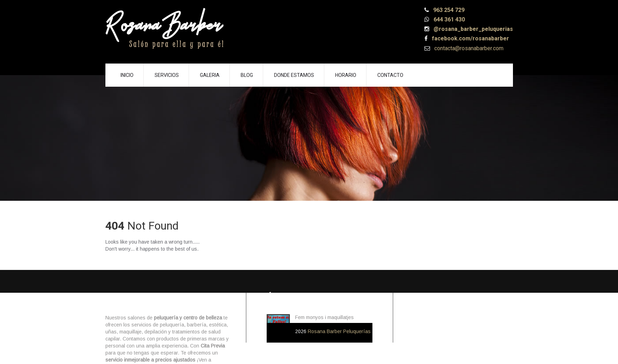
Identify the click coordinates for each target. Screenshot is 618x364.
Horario (346, 75)
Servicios (167, 75)
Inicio (127, 75)
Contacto (390, 75)
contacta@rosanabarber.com (468, 48)
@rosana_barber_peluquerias (473, 29)
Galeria (210, 75)
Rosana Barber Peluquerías (339, 331)
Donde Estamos (294, 75)
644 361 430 (448, 19)
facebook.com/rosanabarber (470, 38)
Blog (247, 75)
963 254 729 (448, 10)
